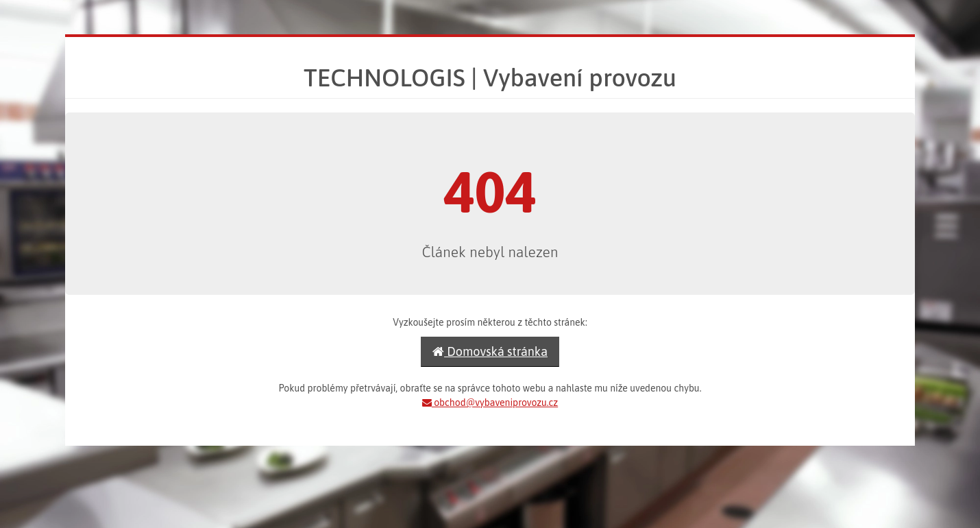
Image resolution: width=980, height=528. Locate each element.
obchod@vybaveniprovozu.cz (490, 403)
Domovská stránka (490, 351)
